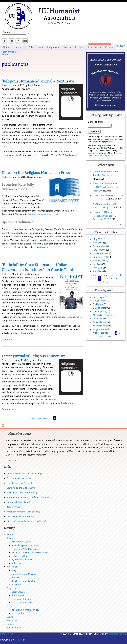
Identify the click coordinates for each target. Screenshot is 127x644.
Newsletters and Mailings (24, 574)
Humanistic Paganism (18, 502)
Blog (14, 570)
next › (118, 279)
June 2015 (98, 268)
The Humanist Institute (19, 478)
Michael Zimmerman (103, 315)
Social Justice (18, 595)
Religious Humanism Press (24, 581)
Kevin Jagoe (99, 297)
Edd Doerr (98, 304)
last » (106, 282)
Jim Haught (98, 319)
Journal (15, 578)
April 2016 (98, 243)
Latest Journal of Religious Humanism (34, 356)
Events (78, 47)
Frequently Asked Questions (25, 549)
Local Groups (18, 592)
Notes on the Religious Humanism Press (36, 173)
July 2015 (97, 264)
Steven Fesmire (100, 322)
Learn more (11, 460)
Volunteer (16, 563)
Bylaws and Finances (22, 560)
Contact (109, 47)
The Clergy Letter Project (20, 483)
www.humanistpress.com (44, 214)
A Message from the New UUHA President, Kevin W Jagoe (106, 187)
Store (66, 47)
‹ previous (43, 418)
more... (120, 224)
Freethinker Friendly (21, 599)
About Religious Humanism (25, 545)
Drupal (20, 640)
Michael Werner (101, 326)
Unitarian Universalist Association (24, 474)
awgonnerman (100, 329)
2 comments (8, 409)
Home (5, 55)
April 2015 (98, 271)
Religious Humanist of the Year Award (30, 553)
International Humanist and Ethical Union (28, 497)
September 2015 (101, 257)
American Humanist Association (23, 512)
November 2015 (101, 254)
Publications (35, 47)
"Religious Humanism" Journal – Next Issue (38, 81)
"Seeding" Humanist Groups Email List (26, 521)
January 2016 (99, 250)
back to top (7, 634)
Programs (52, 47)
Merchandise (18, 613)
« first (33, 418)
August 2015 (99, 261)
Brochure (16, 585)
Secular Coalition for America (22, 493)
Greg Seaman (100, 301)
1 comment (7, 339)
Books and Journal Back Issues (27, 610)
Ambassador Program (22, 603)
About (19, 47)
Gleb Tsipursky (100, 312)
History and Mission (21, 542)
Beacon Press (14, 507)
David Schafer (100, 308)
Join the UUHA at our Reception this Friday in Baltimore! (104, 216)
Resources (93, 47)
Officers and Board (21, 556)
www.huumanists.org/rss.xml (101, 156)
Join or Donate (10, 52)
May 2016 (98, 239)
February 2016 (100, 246)
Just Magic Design (118, 634)
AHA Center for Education (20, 517)
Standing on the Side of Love (22, 488)
